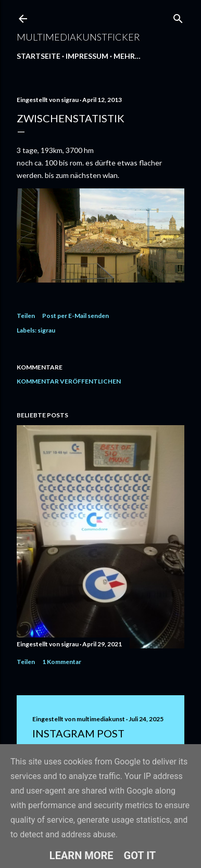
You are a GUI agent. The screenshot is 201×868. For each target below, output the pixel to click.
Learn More (81, 856)
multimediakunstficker (78, 37)
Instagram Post (78, 733)
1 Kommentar (62, 662)
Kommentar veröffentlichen (69, 381)
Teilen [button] (26, 316)
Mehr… (127, 56)
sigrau (46, 330)
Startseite (39, 56)
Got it (140, 856)
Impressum (87, 56)
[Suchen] (178, 16)
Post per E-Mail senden (76, 316)
